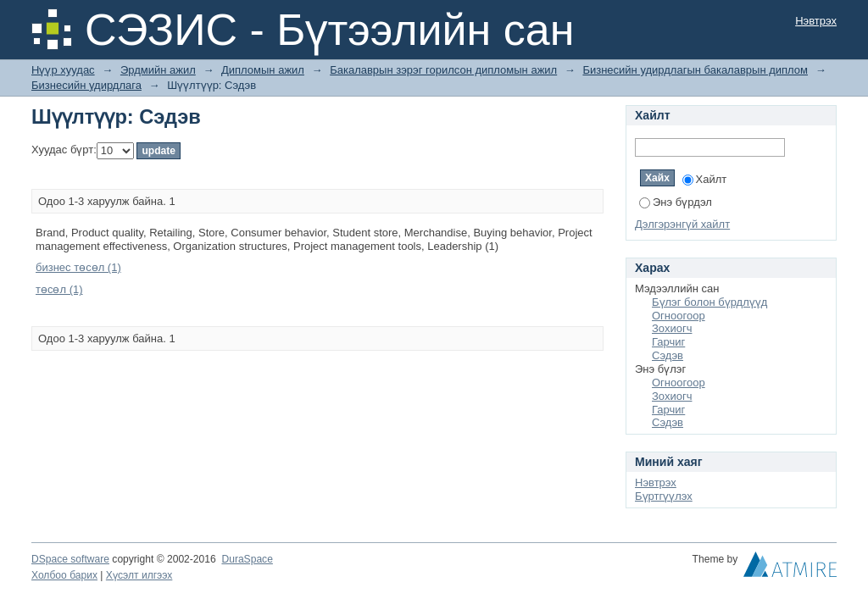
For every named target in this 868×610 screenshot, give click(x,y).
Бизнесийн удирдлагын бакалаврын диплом (695, 70)
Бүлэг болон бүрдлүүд (709, 302)
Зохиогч (672, 328)
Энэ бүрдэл (676, 202)
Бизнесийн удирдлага (86, 85)
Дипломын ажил (263, 70)
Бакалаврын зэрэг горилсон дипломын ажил (443, 70)
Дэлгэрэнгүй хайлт (682, 224)
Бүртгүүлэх (664, 496)
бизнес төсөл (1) (78, 267)
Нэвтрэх (816, 21)
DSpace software (70, 559)
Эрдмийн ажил (158, 70)
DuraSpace (247, 559)
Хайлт (705, 179)
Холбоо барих (64, 575)
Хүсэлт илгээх (139, 575)
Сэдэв (668, 355)
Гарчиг (668, 342)
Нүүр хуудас (63, 70)
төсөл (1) (59, 289)
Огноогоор (679, 316)
